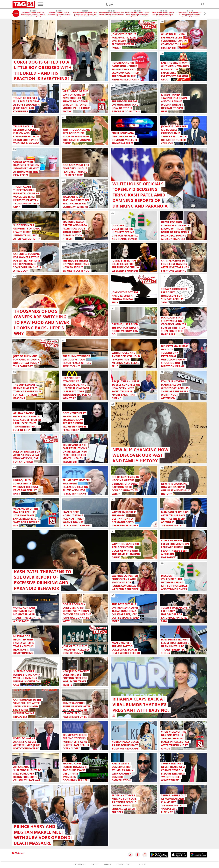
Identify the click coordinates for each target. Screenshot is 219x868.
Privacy (108, 865)
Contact (95, 865)
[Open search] (203, 4)
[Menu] (41, 4)
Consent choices (124, 865)
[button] (205, 14)
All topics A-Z (79, 865)
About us (142, 865)
